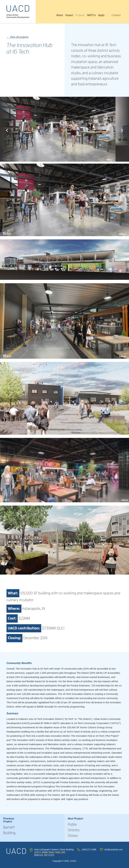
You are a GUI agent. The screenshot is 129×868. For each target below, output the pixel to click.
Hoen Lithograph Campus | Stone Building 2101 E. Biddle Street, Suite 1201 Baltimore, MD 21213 (54, 852)
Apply (101, 15)
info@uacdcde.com (114, 849)
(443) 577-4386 (89, 849)
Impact (69, 15)
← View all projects (18, 37)
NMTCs (91, 15)
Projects (80, 15)
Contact (116, 15)
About (60, 15)
